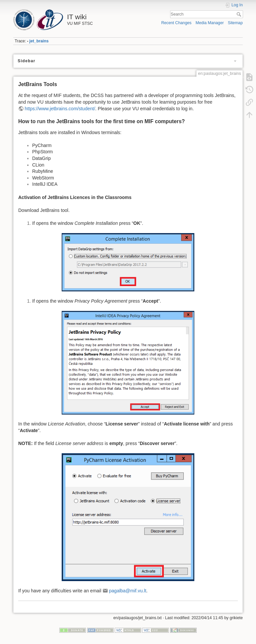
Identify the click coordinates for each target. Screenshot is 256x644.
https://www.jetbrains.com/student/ (60, 109)
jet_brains (39, 41)
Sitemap (235, 23)
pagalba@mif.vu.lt (128, 591)
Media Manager (210, 23)
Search (240, 14)
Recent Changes (176, 23)
